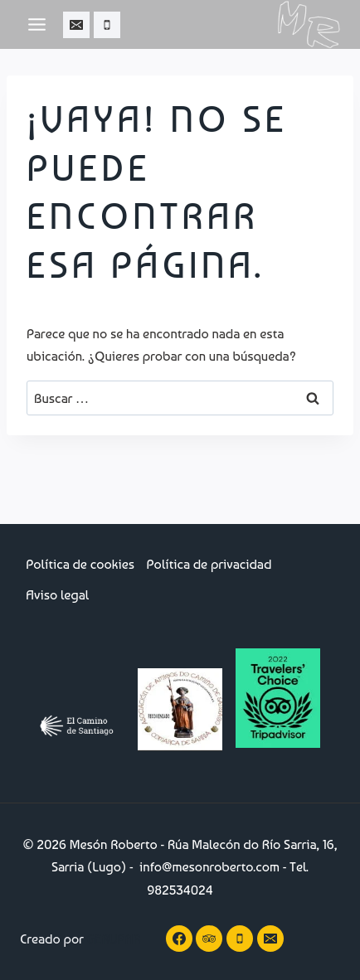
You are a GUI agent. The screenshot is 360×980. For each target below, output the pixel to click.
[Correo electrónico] (76, 25)
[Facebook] (179, 939)
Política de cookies (80, 564)
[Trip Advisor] (209, 939)
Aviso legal (57, 595)
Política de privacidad (209, 564)
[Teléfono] (107, 25)
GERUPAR (114, 939)
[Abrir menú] (37, 24)
